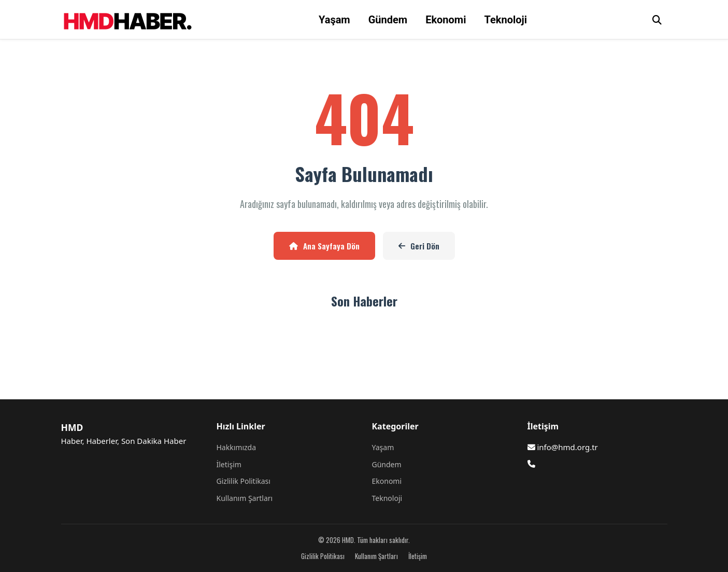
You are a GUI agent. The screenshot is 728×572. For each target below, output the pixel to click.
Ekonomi (446, 20)
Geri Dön (419, 246)
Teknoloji (505, 20)
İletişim (229, 464)
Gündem (388, 20)
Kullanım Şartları (245, 498)
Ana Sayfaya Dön (324, 246)
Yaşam (334, 20)
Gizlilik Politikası (244, 481)
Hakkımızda (237, 447)
